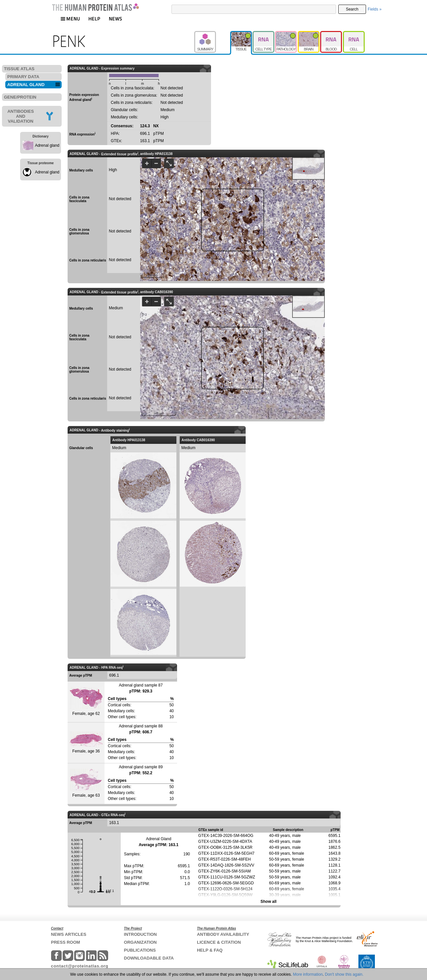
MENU (70, 19)
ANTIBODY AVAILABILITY (223, 934)
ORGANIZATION (140, 942)
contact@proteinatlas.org (80, 966)
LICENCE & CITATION (219, 942)
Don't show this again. (344, 974)
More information (308, 974)
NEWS (116, 19)
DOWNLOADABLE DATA (149, 958)
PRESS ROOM (66, 942)
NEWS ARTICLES (69, 934)
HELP (94, 19)
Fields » (375, 9)
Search (352, 9)
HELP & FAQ (210, 950)
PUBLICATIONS (140, 950)
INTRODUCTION (140, 934)
